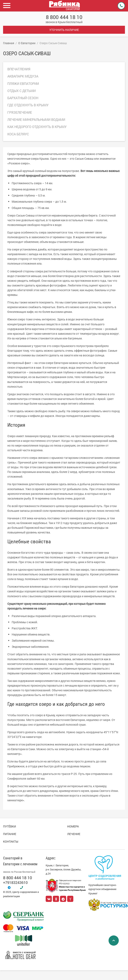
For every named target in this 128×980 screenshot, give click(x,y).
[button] (7, 6)
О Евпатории (27, 43)
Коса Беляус (18, 134)
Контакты (11, 841)
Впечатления (19, 69)
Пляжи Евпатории (23, 84)
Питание (10, 834)
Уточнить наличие (64, 30)
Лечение (74, 834)
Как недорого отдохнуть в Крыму (37, 127)
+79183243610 (15, 882)
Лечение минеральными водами (36, 120)
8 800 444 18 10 (64, 17)
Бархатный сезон (23, 98)
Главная (9, 43)
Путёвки (10, 826)
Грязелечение (20, 112)
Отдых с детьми (22, 91)
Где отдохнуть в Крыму (28, 105)
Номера (73, 826)
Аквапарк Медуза (23, 76)
